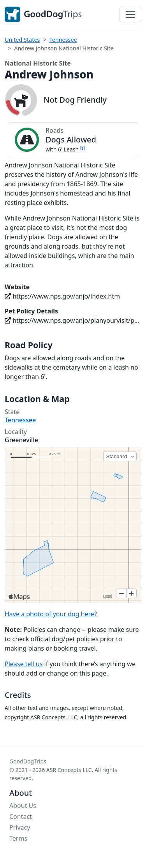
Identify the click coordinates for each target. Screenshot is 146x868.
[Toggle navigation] (130, 14)
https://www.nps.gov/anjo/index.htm (62, 296)
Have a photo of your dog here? (51, 614)
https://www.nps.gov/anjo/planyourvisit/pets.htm (73, 320)
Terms (18, 838)
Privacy (20, 827)
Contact (21, 816)
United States (22, 40)
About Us (23, 806)
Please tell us (24, 664)
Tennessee (63, 40)
